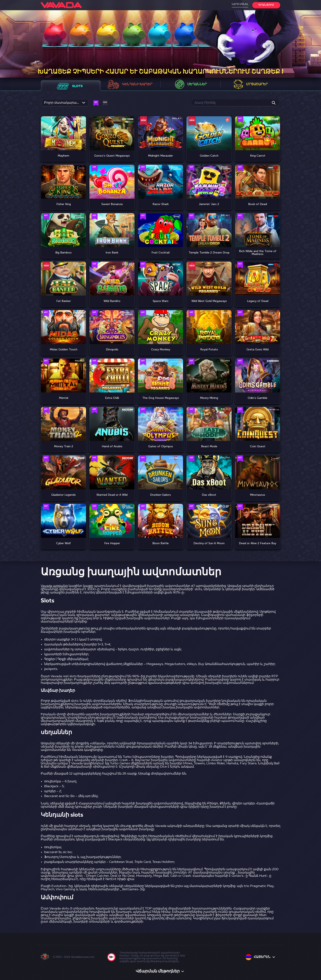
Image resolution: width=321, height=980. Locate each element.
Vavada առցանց (54, 586)
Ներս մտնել (240, 4)
